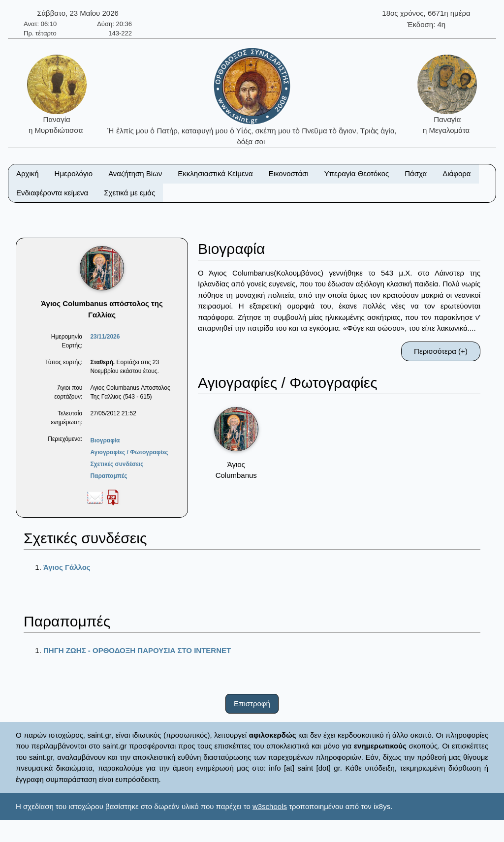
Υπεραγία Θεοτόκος (357, 173)
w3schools (270, 806)
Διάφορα (457, 173)
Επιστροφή (252, 703)
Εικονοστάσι (289, 173)
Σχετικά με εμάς (129, 193)
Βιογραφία (105, 440)
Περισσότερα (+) (441, 351)
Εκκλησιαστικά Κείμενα (215, 173)
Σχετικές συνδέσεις (117, 464)
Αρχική (28, 173)
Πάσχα (416, 173)
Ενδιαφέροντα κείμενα (52, 193)
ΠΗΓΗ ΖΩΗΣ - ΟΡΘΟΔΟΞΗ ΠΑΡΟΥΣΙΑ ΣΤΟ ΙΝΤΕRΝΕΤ (137, 650)
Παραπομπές (109, 476)
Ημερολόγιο (74, 173)
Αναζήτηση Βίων (135, 173)
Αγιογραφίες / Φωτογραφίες (129, 452)
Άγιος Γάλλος (67, 567)
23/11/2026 (105, 337)
